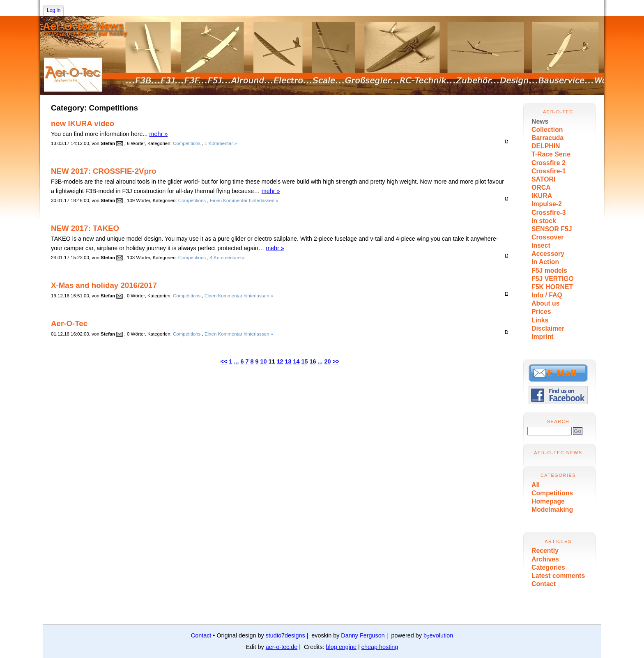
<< (224, 361)
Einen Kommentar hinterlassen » (244, 200)
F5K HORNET (552, 287)
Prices (541, 312)
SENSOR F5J (552, 229)
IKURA (542, 196)
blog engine (341, 647)
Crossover (547, 237)
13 (288, 361)
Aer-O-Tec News (83, 26)
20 (328, 361)
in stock (544, 221)
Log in (54, 10)
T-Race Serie (551, 154)
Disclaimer (548, 328)
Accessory (548, 254)
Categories (548, 567)
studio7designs (285, 635)
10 (263, 361)
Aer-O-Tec (69, 323)
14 (297, 361)
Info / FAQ (547, 295)
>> (336, 361)
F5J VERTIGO (553, 279)
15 (305, 361)
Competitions (552, 493)
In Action (545, 262)
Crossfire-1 (549, 171)
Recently (545, 551)
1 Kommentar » (221, 143)
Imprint (543, 337)
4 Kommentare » (227, 258)
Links (540, 320)
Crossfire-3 (549, 213)
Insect (541, 245)
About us (546, 303)
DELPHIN (546, 146)
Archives (545, 559)
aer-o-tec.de (282, 647)
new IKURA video (83, 123)
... (236, 361)
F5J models (549, 270)
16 (313, 361)
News (540, 121)
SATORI (543, 179)
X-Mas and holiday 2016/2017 (104, 285)
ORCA (541, 188)
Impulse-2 (547, 204)
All (536, 485)
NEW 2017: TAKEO (85, 228)
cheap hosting (380, 647)
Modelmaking (552, 510)
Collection (547, 130)
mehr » (158, 134)
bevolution (438, 635)
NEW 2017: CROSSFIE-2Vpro (104, 171)
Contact (544, 584)
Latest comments (558, 576)
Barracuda (547, 138)
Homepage (548, 501)
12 (280, 361)
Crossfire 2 (549, 163)
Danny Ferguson (363, 635)
